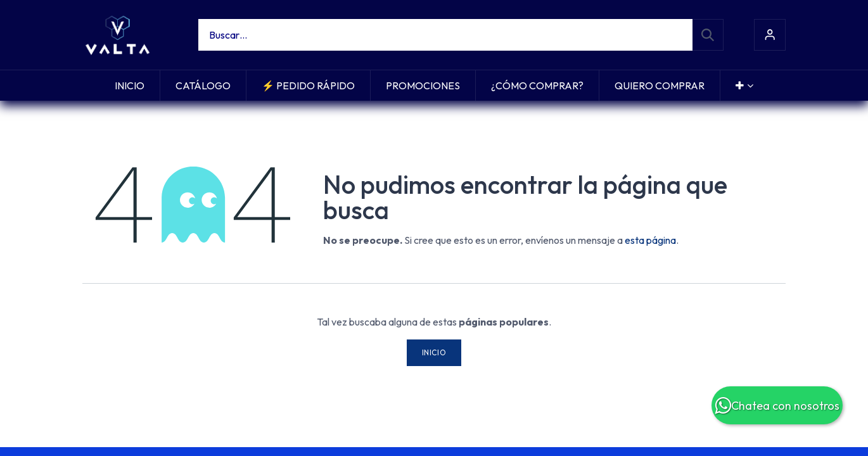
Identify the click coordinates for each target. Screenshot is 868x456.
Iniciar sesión (770, 35)
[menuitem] (130, 85)
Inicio (434, 352)
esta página (650, 240)
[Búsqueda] (708, 35)
